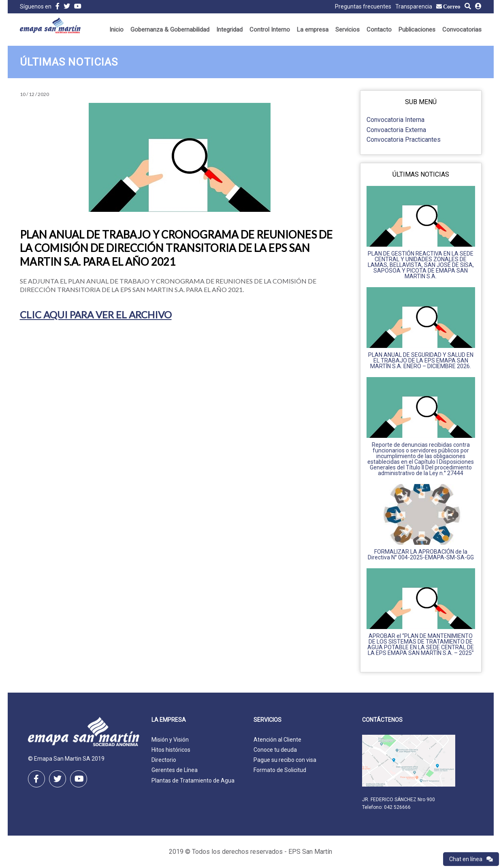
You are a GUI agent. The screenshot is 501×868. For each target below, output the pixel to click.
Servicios (348, 30)
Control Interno (270, 30)
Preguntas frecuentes (363, 6)
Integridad (229, 30)
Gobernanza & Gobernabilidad (170, 30)
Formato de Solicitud (280, 770)
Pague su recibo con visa (285, 760)
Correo (452, 6)
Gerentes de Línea (175, 770)
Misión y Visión (170, 740)
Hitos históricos (171, 750)
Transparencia (414, 6)
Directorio (164, 760)
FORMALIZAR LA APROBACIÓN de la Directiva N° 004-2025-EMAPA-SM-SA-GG (421, 554)
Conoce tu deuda (275, 750)
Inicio (116, 30)
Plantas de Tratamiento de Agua (193, 781)
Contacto (379, 30)
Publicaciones (417, 30)
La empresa (313, 30)
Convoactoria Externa (396, 130)
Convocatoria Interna (395, 120)
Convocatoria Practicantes (404, 140)
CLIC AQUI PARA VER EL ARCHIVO (96, 315)
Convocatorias (462, 30)
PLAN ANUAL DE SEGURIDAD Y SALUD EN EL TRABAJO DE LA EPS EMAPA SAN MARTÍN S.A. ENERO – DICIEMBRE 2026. (421, 360)
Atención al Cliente (277, 740)
